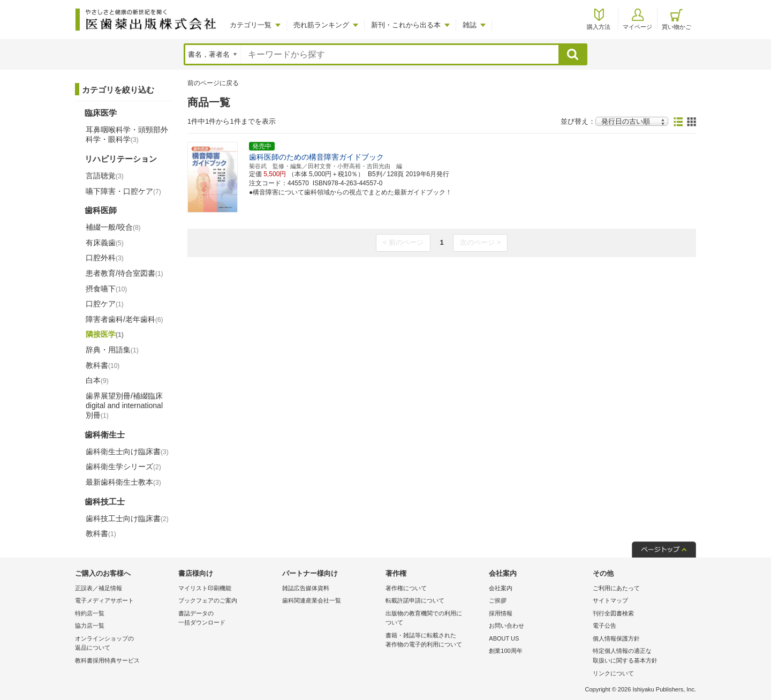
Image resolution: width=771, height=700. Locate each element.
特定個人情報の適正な (642, 656)
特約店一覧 (90, 613)
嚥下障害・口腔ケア (123, 191)
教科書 (103, 365)
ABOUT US (504, 638)
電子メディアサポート (104, 600)
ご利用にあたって (616, 588)
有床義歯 (105, 243)
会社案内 (501, 588)
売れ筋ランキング (321, 25)
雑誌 (470, 25)
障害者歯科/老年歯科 (124, 319)
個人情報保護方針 (616, 638)
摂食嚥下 (106, 289)
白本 (97, 380)
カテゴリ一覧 (251, 25)
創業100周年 (505, 651)
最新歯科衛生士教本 (123, 482)
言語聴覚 (105, 176)
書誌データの (227, 619)
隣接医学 (105, 334)
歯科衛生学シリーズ (123, 466)
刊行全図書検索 (613, 613)
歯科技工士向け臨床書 (127, 518)
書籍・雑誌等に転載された (434, 641)
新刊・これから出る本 (406, 25)
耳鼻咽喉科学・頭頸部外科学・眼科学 (127, 134)
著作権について (406, 588)
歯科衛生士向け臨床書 (127, 451)
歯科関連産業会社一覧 (312, 600)
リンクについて (613, 673)
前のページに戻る (213, 83)
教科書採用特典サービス (107, 660)
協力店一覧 (90, 626)
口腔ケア (105, 304)
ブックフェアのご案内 (208, 600)
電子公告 (604, 626)
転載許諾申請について (415, 600)
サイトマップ (610, 600)
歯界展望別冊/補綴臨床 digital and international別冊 (124, 405)
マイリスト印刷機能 (205, 588)
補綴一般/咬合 (113, 227)
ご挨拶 (498, 600)
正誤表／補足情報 (99, 588)
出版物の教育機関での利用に (434, 619)
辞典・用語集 (112, 350)
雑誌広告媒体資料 (306, 588)
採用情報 (501, 613)
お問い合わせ (507, 626)
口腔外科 (105, 258)
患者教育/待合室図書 (124, 273)
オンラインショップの (124, 644)
